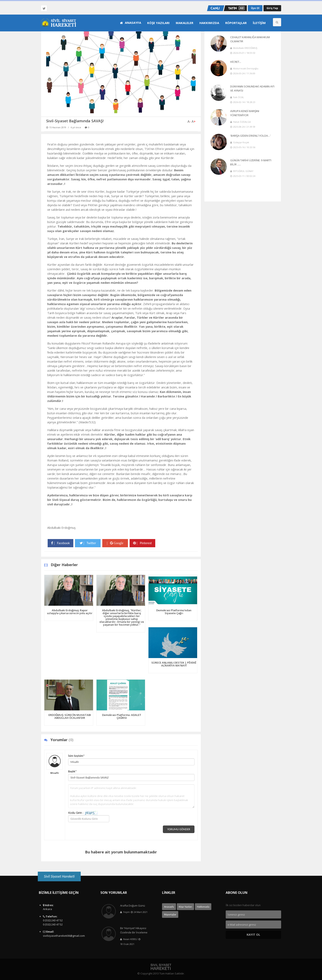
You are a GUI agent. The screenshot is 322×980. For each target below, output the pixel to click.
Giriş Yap (272, 8)
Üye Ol (255, 8)
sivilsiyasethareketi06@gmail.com (64, 936)
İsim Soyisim (76, 756)
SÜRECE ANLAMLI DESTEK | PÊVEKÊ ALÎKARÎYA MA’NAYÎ (174, 664)
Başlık (72, 771)
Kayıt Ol (253, 935)
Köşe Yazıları (158, 23)
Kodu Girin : (83, 813)
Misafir (55, 773)
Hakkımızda (209, 23)
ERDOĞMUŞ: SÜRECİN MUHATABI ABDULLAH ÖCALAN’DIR (70, 716)
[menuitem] (131, 23)
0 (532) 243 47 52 (53, 920)
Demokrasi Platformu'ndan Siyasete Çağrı (174, 612)
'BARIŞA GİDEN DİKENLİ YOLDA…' (250, 136)
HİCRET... (236, 62)
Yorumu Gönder (179, 829)
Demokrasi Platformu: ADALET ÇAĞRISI (122, 716)
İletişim (259, 23)
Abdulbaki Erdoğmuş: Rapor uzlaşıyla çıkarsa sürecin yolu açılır (70, 612)
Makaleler (185, 23)
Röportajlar (236, 23)
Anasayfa (131, 23)
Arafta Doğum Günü (133, 906)
